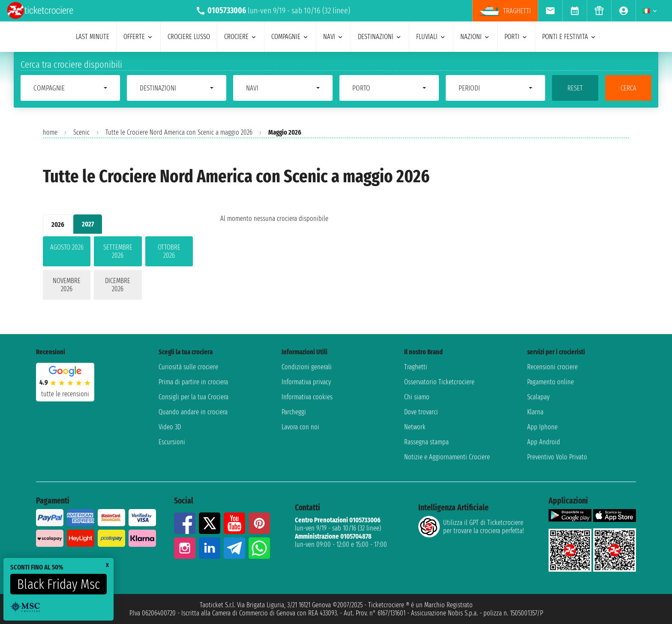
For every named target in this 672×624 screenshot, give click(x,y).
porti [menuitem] (516, 37)
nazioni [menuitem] (475, 37)
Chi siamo (417, 397)
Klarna (535, 412)
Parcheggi (294, 412)
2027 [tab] (88, 224)
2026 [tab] (58, 225)
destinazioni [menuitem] (380, 37)
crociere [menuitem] (241, 37)
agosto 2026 (67, 247)
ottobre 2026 (169, 251)
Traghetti (416, 367)
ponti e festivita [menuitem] (569, 37)
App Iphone (542, 427)
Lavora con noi (300, 427)
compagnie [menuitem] (290, 37)
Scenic (81, 132)
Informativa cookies (307, 397)
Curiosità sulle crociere (188, 367)
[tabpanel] (118, 270)
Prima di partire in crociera (193, 382)
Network (415, 427)
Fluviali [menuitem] (431, 37)
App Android (544, 442)
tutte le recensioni (65, 394)
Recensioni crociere (552, 367)
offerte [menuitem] (138, 37)
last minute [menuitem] (93, 37)
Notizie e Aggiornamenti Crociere (447, 457)
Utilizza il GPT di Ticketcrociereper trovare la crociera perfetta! (471, 527)
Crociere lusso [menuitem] (189, 37)
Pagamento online (550, 382)
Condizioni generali (307, 367)
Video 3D (170, 427)
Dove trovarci (421, 412)
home (50, 132)
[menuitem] (550, 11)
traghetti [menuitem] (505, 11)
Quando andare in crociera (193, 412)
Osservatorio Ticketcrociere (439, 382)
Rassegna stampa (426, 442)
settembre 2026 (118, 251)
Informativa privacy (306, 382)
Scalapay (538, 397)
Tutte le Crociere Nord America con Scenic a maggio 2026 (179, 132)
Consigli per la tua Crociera (193, 397)
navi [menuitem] (333, 37)
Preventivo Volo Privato (557, 457)
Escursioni (172, 442)
